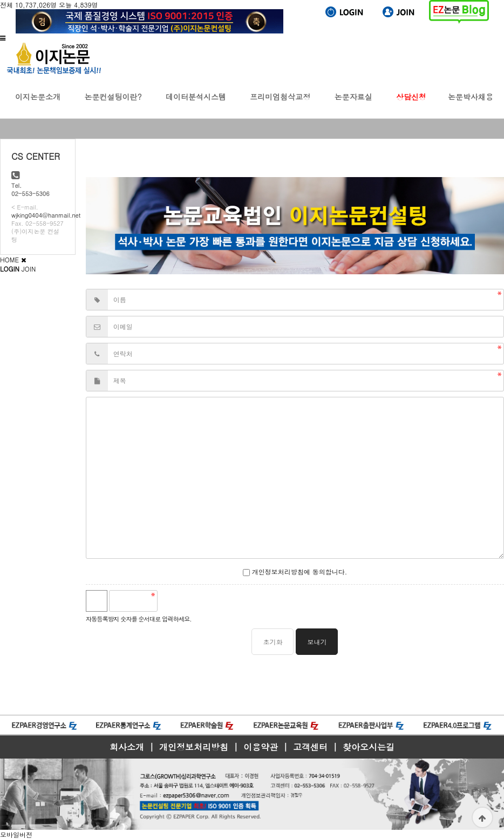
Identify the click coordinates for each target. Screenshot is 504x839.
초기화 (273, 642)
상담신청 (411, 105)
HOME (9, 259)
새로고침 (194, 601)
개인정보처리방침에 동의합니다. (295, 571)
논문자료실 (353, 105)
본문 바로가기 (0, 0)
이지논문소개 (38, 105)
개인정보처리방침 (194, 747)
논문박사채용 (471, 105)
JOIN (29, 269)
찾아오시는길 (369, 747)
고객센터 (310, 747)
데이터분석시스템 (196, 105)
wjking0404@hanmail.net (46, 215)
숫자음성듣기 (171, 601)
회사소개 (127, 747)
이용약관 (261, 747)
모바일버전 (16, 834)
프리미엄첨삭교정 (280, 105)
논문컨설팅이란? (113, 105)
